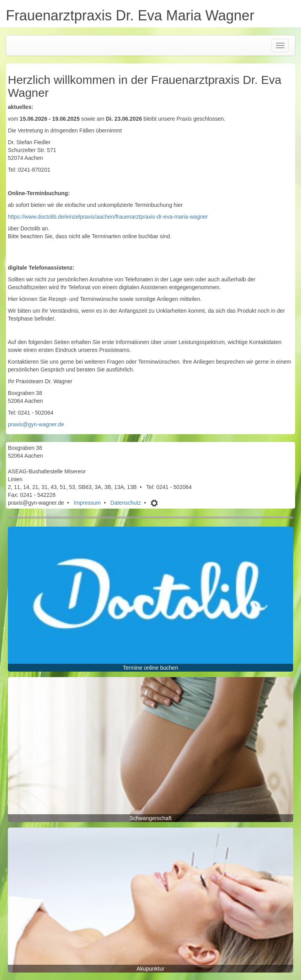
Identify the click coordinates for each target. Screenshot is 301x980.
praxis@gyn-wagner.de (36, 424)
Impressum (87, 503)
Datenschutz (126, 503)
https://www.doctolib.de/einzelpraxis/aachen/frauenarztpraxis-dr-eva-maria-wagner (108, 217)
